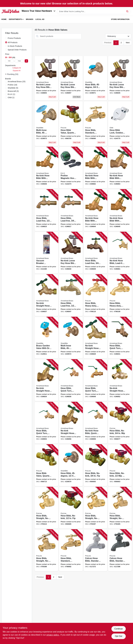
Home (4, 19)
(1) (11, 94)
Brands (30, 19)
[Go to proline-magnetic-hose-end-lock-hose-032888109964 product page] (71, 168)
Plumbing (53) (13, 74)
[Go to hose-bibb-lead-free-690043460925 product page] (71, 210)
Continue (118, 629)
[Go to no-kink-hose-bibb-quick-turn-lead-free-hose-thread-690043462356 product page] (95, 423)
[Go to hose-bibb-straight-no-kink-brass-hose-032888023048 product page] (95, 508)
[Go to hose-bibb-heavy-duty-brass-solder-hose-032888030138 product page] (120, 295)
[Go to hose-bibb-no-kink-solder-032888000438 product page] (120, 465)
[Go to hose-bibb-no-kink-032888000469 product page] (95, 465)
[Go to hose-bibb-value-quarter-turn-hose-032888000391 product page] (71, 124)
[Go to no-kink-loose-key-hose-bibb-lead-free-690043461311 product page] (71, 253)
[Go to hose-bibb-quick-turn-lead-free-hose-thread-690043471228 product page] (120, 338)
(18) (12, 85)
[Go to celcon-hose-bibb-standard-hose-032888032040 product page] (120, 550)
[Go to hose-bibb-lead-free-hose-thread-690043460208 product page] (71, 295)
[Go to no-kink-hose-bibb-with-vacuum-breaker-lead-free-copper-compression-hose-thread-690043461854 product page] (46, 168)
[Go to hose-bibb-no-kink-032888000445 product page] (120, 423)
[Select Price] (26, 61)
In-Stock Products (15, 46)
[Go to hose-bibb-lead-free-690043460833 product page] (46, 210)
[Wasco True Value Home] (11, 11)
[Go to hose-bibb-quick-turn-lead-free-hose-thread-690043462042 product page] (95, 380)
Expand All (17, 71)
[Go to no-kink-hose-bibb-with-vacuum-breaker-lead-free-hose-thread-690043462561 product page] (95, 168)
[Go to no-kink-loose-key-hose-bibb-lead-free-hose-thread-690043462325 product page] (71, 78)
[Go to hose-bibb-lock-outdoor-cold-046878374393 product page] (120, 124)
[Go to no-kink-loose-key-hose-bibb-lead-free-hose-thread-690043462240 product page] (46, 78)
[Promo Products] (6, 38)
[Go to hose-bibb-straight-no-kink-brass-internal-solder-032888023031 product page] (46, 550)
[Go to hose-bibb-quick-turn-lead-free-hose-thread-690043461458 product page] (71, 380)
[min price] (9, 61)
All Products (13, 42)
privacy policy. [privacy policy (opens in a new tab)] (53, 635)
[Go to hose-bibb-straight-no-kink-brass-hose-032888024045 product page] (46, 508)
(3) (13, 91)
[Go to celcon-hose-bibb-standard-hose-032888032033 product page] (95, 550)
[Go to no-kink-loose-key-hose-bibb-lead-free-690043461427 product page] (120, 78)
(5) (13, 88)
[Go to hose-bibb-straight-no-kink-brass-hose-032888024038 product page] (120, 508)
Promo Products (14, 38)
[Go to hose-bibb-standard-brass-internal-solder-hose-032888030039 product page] (71, 550)
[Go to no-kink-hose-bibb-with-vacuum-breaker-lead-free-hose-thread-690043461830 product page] (120, 210)
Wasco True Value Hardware (39, 11)
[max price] (19, 61)
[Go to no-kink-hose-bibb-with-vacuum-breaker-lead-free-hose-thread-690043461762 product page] (95, 210)
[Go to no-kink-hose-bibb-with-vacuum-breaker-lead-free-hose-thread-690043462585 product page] (120, 168)
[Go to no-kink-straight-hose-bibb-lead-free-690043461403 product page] (46, 380)
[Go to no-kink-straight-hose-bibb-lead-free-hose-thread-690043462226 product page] (120, 380)
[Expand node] (6, 74)
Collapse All (17, 68)
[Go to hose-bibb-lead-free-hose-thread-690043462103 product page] (95, 253)
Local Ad (40, 19)
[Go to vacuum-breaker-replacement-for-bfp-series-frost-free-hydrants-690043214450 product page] (46, 253)
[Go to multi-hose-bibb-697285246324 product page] (71, 338)
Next (128, 43)
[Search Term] (94, 11)
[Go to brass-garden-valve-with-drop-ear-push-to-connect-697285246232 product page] (46, 338)
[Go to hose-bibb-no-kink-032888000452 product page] (71, 508)
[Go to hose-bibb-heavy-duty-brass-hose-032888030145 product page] (95, 295)
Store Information (120, 19)
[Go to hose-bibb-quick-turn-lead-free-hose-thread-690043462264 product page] (46, 423)
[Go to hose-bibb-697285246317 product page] (95, 78)
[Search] (127, 11)
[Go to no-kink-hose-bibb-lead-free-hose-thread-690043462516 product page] (120, 253)
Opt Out (118, 636)
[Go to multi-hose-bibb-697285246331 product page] (46, 124)
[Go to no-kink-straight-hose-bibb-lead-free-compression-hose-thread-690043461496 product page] (46, 295)
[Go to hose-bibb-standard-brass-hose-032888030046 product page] (95, 124)
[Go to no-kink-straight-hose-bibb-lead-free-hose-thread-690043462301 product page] (71, 423)
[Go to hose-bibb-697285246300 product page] (71, 465)
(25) (17, 82)
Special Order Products (17, 50)
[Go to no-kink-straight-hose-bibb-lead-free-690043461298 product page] (95, 338)
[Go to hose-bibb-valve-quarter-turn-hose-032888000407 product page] (46, 465)
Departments (15, 19)
